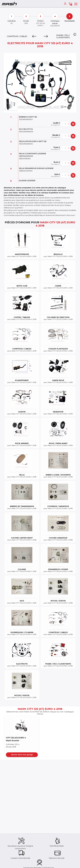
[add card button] (73, 124)
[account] (66, 4)
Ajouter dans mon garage (22, 755)
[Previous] (34, 36)
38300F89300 (25, 159)
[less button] (62, 124)
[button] (75, 34)
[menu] (76, 4)
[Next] (46, 36)
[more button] (68, 124)
